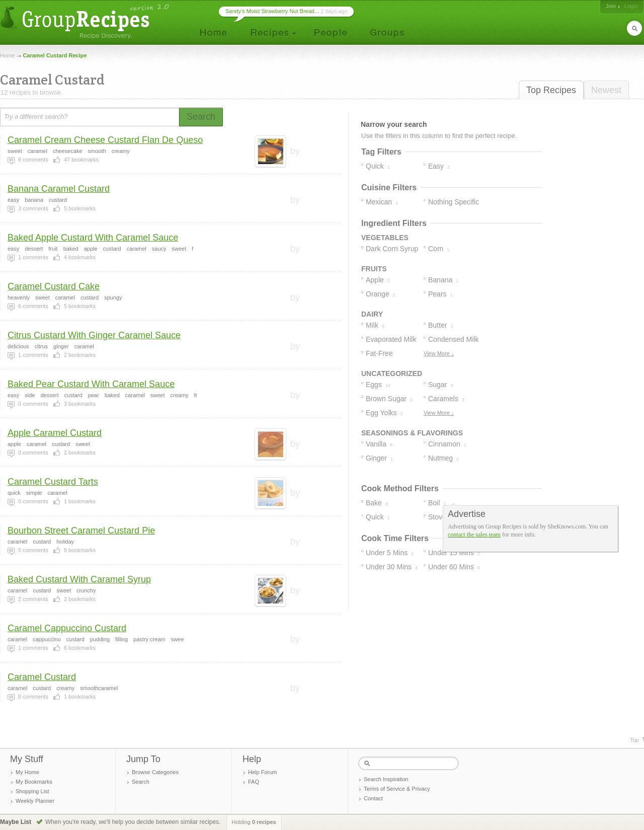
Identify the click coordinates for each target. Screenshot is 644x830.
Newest (606, 90)
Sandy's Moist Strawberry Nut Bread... (272, 11)
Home (7, 55)
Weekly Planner (35, 801)
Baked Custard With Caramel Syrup (79, 579)
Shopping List (32, 791)
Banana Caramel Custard (59, 189)
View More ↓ (439, 353)
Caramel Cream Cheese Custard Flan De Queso (105, 140)
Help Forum (262, 772)
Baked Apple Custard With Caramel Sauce (93, 238)
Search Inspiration (386, 779)
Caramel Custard (42, 677)
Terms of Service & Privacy (397, 789)
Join (611, 6)
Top (634, 740)
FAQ (254, 782)
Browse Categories (155, 772)
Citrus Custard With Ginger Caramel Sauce (94, 335)
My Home (27, 772)
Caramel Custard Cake (54, 286)
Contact (373, 798)
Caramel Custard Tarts (53, 482)
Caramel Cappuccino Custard (67, 628)
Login (631, 6)
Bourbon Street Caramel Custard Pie (81, 531)
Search (141, 782)
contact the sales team (474, 535)
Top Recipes (551, 90)
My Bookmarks (34, 782)
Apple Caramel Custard (55, 433)
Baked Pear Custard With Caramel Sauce (91, 384)
